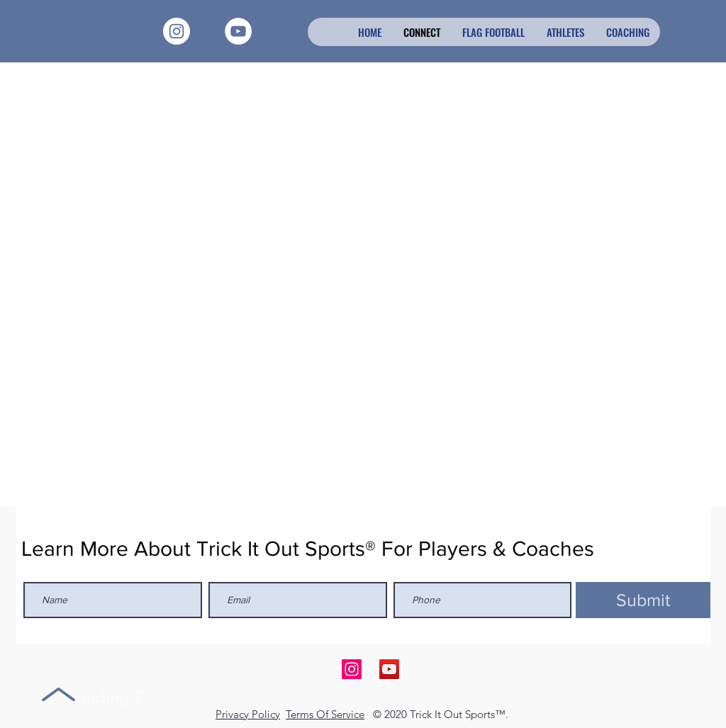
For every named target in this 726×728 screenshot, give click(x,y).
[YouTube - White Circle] (238, 31)
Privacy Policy (248, 714)
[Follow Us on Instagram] (352, 669)
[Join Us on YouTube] (389, 669)
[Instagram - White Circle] (177, 31)
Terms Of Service (325, 714)
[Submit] (643, 600)
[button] (565, 32)
